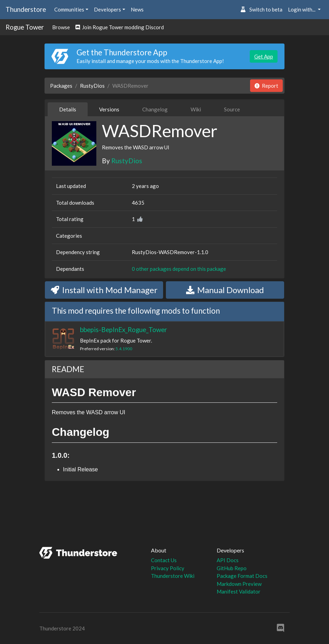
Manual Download (225, 290)
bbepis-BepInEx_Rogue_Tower (123, 329)
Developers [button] (107, 9)
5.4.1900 (124, 349)
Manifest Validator (239, 591)
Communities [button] (69, 9)
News (137, 9)
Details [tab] (68, 109)
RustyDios (92, 86)
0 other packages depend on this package (179, 269)
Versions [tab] (109, 109)
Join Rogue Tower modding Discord (120, 27)
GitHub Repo (232, 568)
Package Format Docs (242, 576)
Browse (61, 27)
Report (266, 86)
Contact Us (164, 560)
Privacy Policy (168, 568)
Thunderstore (26, 9)
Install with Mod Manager (104, 290)
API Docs (228, 560)
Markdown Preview (239, 584)
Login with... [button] (302, 9)
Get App (264, 56)
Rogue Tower (25, 27)
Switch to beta (261, 9)
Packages (61, 86)
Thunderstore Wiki (173, 576)
